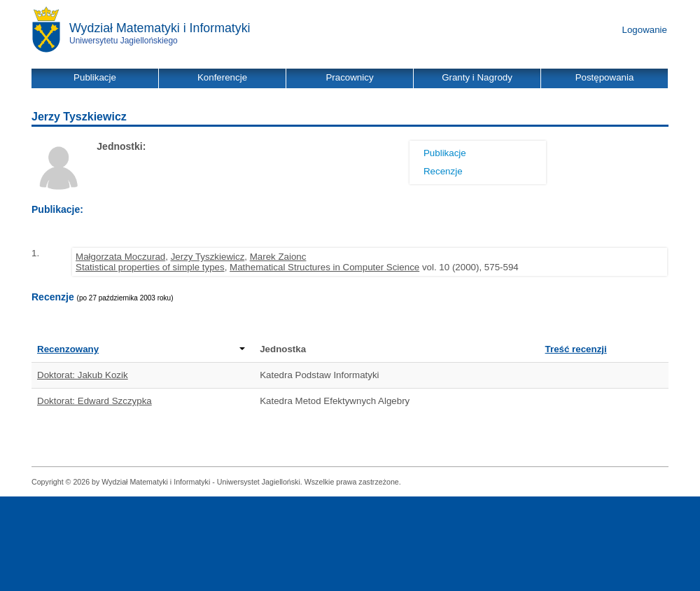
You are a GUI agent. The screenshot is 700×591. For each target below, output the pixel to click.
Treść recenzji (576, 349)
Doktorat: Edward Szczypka (94, 401)
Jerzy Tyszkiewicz (208, 257)
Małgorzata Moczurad (120, 257)
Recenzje (443, 171)
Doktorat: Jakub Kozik (83, 375)
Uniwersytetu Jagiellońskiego (124, 41)
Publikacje (445, 153)
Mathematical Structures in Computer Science (324, 267)
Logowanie (645, 30)
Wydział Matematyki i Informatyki (160, 28)
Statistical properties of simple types (150, 267)
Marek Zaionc (278, 257)
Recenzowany (141, 349)
